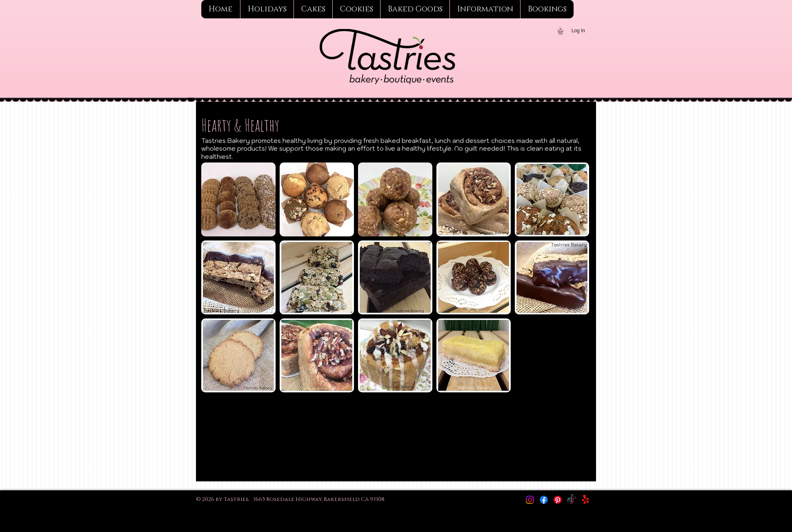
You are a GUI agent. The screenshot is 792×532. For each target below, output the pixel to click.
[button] (238, 199)
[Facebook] (544, 500)
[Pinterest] (558, 500)
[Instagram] (530, 500)
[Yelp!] (585, 500)
